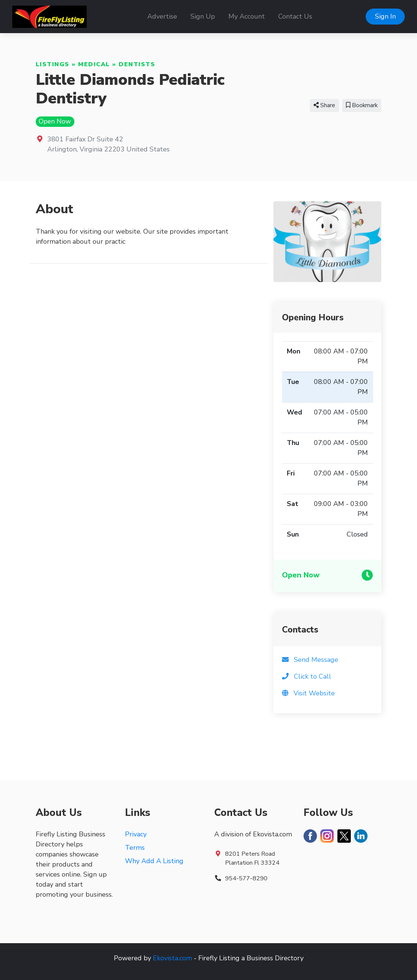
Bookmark (362, 105)
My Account (247, 16)
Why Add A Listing (154, 861)
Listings (53, 64)
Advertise (162, 16)
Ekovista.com (172, 958)
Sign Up (203, 16)
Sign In (385, 16)
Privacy (136, 834)
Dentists (137, 64)
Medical (94, 64)
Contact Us (295, 16)
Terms (135, 848)
